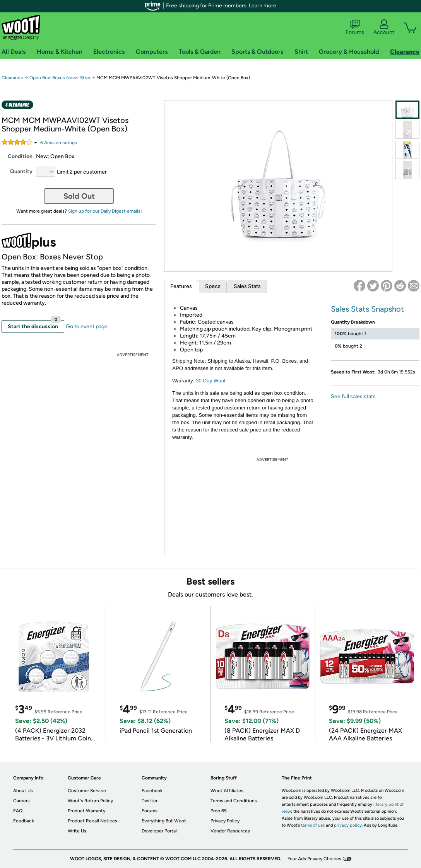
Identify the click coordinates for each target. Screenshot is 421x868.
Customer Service (87, 791)
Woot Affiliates (227, 791)
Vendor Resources (230, 831)
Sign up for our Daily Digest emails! (105, 211)
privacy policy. (348, 825)
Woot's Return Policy (90, 801)
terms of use (313, 825)
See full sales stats (353, 396)
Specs (213, 286)
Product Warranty (86, 811)
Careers (21, 801)
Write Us (77, 831)
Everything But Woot (164, 821)
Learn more (263, 6)
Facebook (152, 791)
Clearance (12, 78)
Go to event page (87, 327)
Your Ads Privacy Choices (314, 859)
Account (384, 27)
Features (181, 286)
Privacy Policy (225, 821)
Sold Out (79, 196)
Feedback (24, 821)
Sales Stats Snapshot (367, 309)
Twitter (150, 801)
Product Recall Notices (92, 821)
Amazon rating (59, 143)
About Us (23, 791)
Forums (355, 27)
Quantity (21, 171)
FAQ (18, 811)
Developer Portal (159, 831)
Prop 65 (219, 811)
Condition (20, 156)
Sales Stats (247, 286)
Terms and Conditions (234, 801)
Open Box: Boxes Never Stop (60, 78)
